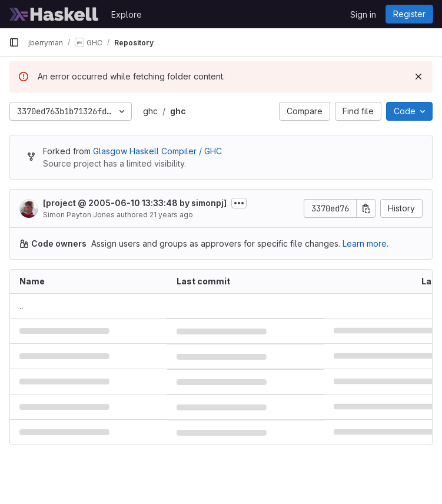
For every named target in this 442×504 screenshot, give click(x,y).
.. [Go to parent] (21, 306)
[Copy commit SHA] (366, 208)
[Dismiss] (418, 77)
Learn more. (365, 243)
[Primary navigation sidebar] (14, 42)
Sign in (363, 14)
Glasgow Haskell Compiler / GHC (157, 151)
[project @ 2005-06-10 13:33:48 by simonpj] (135, 203)
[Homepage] (54, 14)
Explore (127, 14)
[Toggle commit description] (239, 203)
